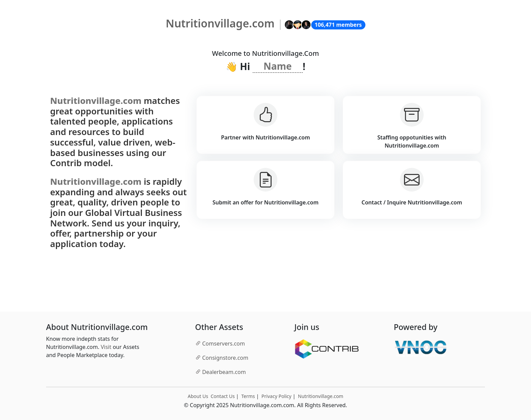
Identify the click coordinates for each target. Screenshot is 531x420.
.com (220, 343)
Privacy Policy (276, 396)
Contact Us (223, 396)
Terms (248, 396)
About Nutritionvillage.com (97, 327)
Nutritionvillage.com (321, 396)
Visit (106, 347)
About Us (198, 396)
